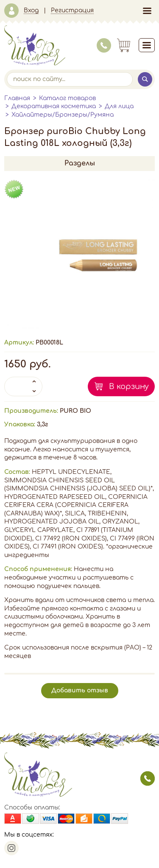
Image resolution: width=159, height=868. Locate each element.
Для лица (119, 106)
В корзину (129, 386)
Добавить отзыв (80, 690)
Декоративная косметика (54, 106)
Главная (17, 98)
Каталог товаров (67, 98)
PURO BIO (75, 411)
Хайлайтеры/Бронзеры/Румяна (63, 115)
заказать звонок (148, 778)
